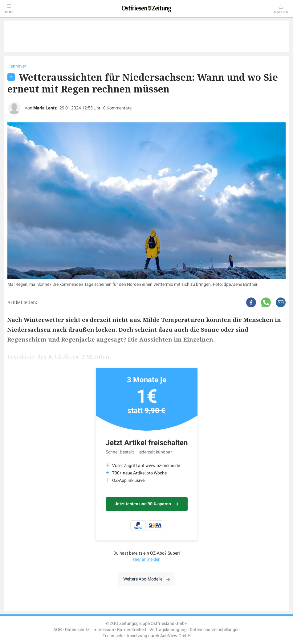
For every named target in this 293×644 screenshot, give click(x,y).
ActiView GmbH (175, 636)
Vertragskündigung (168, 630)
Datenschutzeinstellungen (215, 630)
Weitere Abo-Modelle (146, 579)
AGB (58, 630)
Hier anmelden (147, 559)
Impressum (103, 630)
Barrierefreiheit (132, 630)
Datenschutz (77, 630)
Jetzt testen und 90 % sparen (146, 504)
